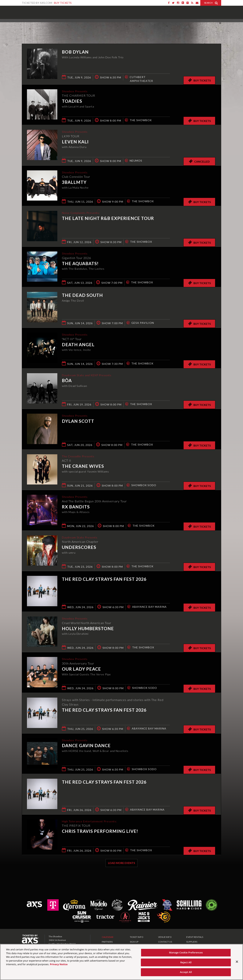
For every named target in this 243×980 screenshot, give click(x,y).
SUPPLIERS (192, 942)
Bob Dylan (75, 52)
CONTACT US (165, 942)
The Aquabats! (80, 264)
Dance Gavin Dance (86, 746)
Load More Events (121, 863)
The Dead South (82, 295)
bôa (67, 381)
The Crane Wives (83, 467)
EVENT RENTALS (195, 937)
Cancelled (199, 161)
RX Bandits (76, 507)
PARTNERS (107, 942)
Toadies (72, 102)
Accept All (186, 972)
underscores (79, 548)
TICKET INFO (137, 937)
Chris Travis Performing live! (100, 832)
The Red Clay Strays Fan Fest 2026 (104, 579)
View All (216, 27)
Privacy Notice (59, 964)
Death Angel (78, 345)
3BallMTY (74, 183)
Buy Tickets (63, 3)
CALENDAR (108, 937)
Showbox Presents (27, 11)
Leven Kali (75, 142)
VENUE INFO (165, 937)
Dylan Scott (78, 421)
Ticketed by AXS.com (118, 28)
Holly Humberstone (88, 629)
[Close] (237, 962)
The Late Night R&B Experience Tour (108, 219)
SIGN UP (134, 942)
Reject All (186, 962)
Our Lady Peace (81, 669)
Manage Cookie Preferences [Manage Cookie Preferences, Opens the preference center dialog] (186, 952)
